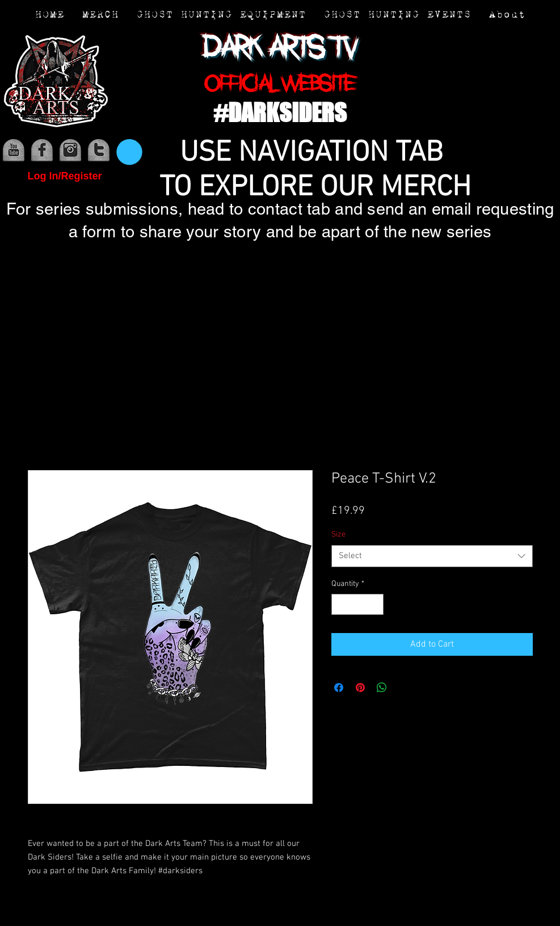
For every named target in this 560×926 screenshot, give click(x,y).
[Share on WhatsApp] (382, 688)
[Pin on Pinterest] (360, 688)
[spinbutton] (357, 604)
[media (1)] (42, 150)
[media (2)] (70, 150)
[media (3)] (99, 150)
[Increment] (375, 604)
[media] (14, 150)
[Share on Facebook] (339, 688)
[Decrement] (340, 604)
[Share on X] (403, 688)
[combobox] (432, 556)
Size (338, 535)
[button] (129, 152)
